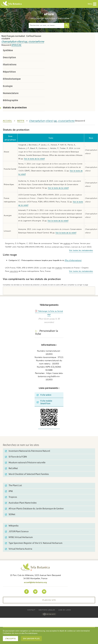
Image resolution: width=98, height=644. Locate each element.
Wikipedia (12, 526)
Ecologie (8, 86)
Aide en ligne (65, 610)
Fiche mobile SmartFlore (44, 402)
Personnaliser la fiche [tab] (47, 332)
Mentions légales (47, 610)
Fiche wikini (44, 395)
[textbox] (46, 25)
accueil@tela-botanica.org (35, 582)
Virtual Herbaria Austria (19, 549)
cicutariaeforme (36, 42)
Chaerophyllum (9, 42)
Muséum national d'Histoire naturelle (25, 463)
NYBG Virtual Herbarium (19, 537)
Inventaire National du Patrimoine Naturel (28, 451)
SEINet (10, 514)
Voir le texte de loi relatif (34, 159)
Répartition (9, 72)
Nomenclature (11, 93)
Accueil (7, 121)
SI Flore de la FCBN (16, 457)
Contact (31, 610)
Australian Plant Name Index (21, 503)
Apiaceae (16, 45)
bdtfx (21, 121)
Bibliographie (10, 100)
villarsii (20, 42)
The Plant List (13, 485)
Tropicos (11, 497)
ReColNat (11, 468)
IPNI (9, 491)
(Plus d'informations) (73, 260)
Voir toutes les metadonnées (81, 250)
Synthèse (8, 50)
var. (26, 42)
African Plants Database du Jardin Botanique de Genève (34, 509)
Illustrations (10, 65)
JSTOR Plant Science (17, 532)
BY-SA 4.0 (49, 614)
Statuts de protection (15, 108)
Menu (92, 4)
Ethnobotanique (12, 79)
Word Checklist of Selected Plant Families (27, 474)
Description (9, 57)
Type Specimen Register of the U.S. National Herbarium (34, 543)
